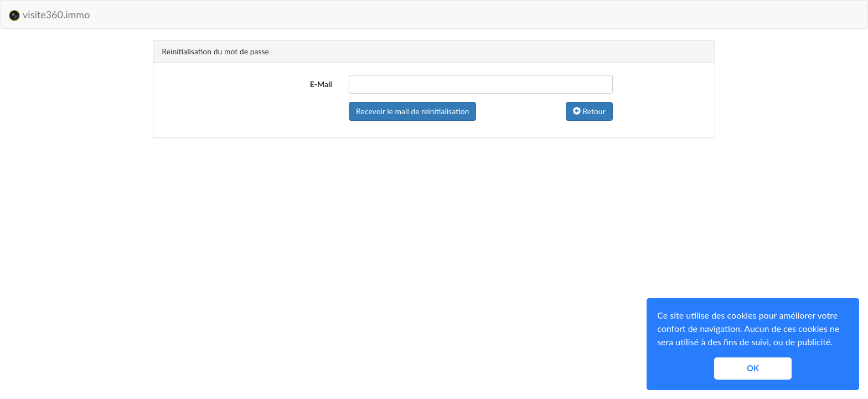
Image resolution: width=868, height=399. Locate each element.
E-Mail (321, 84)
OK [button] (753, 368)
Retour (589, 111)
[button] (836, 344)
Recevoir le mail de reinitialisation (412, 111)
